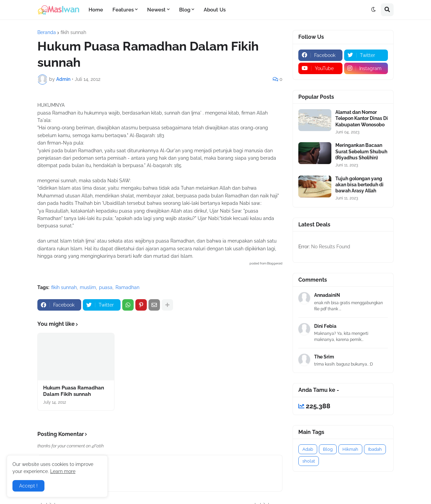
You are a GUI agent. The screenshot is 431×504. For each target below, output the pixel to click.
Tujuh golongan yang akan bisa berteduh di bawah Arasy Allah (359, 185)
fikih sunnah (73, 32)
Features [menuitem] (123, 10)
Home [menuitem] (96, 10)
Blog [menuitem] (185, 10)
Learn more (63, 471)
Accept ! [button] (28, 486)
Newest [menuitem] (156, 10)
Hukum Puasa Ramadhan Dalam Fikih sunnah (74, 391)
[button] (373, 10)
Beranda (47, 32)
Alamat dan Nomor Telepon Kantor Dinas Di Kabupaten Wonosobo (362, 118)
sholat (309, 461)
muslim (88, 287)
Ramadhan (127, 287)
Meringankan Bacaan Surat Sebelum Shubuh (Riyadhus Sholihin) (361, 151)
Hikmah (350, 449)
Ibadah (375, 449)
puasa (106, 287)
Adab (308, 449)
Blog (328, 449)
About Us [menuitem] (215, 10)
